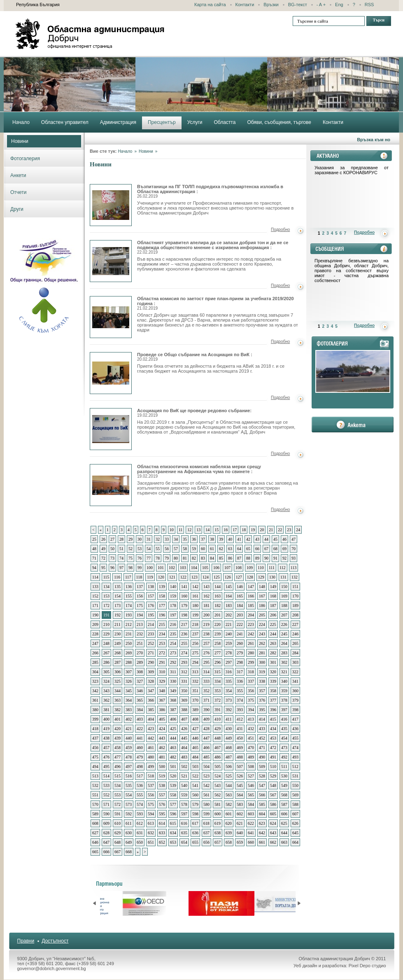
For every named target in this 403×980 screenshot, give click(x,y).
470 (251, 748)
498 (140, 766)
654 (184, 842)
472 (273, 748)
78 (158, 558)
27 (112, 539)
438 (106, 738)
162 (206, 596)
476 (106, 757)
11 (181, 530)
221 (229, 624)
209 (95, 624)
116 (117, 577)
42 (248, 539)
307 (129, 672)
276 (206, 653)
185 (251, 605)
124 (206, 577)
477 (118, 757)
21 (271, 530)
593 (140, 814)
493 (295, 757)
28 (121, 539)
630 (129, 833)
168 (273, 596)
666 (106, 852)
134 (106, 587)
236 (184, 634)
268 (118, 653)
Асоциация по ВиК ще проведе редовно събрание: (194, 413)
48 (94, 549)
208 (295, 615)
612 (140, 823)
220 (218, 624)
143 (206, 587)
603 (251, 814)
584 (251, 804)
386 (162, 710)
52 (130, 549)
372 (218, 700)
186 (262, 605)
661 (262, 842)
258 (218, 643)
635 (184, 833)
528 (262, 776)
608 (95, 823)
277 (218, 653)
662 (273, 842)
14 (207, 530)
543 (218, 785)
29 (130, 539)
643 (273, 833)
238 (206, 634)
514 (106, 776)
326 (129, 681)
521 (184, 776)
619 (218, 823)
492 (284, 757)
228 (95, 634)
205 (262, 615)
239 (218, 634)
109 (250, 568)
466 (206, 748)
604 (262, 814)
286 (106, 662)
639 (229, 833)
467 (218, 748)
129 (261, 577)
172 (106, 605)
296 (218, 662)
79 (167, 558)
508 (251, 766)
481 (162, 757)
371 (206, 700)
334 (218, 681)
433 (262, 729)
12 (189, 530)
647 (106, 842)
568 (284, 795)
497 (129, 766)
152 (95, 596)
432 (251, 729)
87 (239, 558)
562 (218, 795)
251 (140, 643)
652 (162, 842)
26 (103, 539)
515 (118, 776)
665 (95, 852)
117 (128, 577)
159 (173, 596)
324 (106, 681)
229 (106, 634)
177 (162, 605)
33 (167, 539)
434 (273, 729)
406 (173, 719)
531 (295, 776)
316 (229, 672)
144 (218, 587)
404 (151, 719)
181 (206, 605)
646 (95, 842)
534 (118, 785)
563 (229, 795)
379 (295, 700)
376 (262, 700)
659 (240, 842)
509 (262, 766)
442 (151, 738)
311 (173, 672)
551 (95, 795)
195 (151, 615)
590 (106, 814)
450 (240, 738)
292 (173, 662)
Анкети (18, 175)
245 (284, 634)
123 (195, 577)
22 (280, 530)
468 (229, 748)
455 (295, 738)
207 (284, 615)
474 (295, 748)
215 (162, 624)
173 (118, 605)
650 (140, 842)
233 (151, 634)
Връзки (271, 5)
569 (295, 795)
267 (106, 653)
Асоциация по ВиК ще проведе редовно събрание (111, 429)
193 (129, 615)
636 (195, 833)
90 (266, 558)
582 (229, 804)
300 (262, 662)
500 (162, 766)
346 (140, 691)
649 (129, 842)
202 (229, 615)
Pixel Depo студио (367, 966)
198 (184, 615)
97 (121, 568)
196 (162, 615)
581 (218, 804)
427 (195, 729)
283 (284, 653)
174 (129, 605)
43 (257, 539)
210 (106, 624)
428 (206, 729)
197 (173, 615)
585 (262, 804)
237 (195, 634)
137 (140, 587)
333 (206, 681)
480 (151, 757)
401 (118, 719)
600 (218, 814)
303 (295, 662)
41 (239, 539)
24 (298, 530)
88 (248, 558)
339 (273, 681)
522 (195, 776)
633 (162, 833)
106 (216, 568)
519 (162, 776)
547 (262, 785)
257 (206, 643)
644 (284, 833)
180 (195, 605)
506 (229, 766)
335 (229, 681)
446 (195, 738)
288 (129, 662)
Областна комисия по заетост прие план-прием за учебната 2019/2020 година (111, 317)
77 (149, 558)
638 (218, 833)
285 (95, 662)
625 (284, 823)
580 (206, 804)
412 (240, 719)
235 (173, 634)
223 (251, 624)
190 (95, 615)
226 (284, 624)
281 (262, 653)
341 (295, 681)
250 (129, 643)
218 (195, 624)
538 (162, 785)
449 (229, 738)
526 (240, 776)
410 (218, 719)
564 (240, 795)
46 (284, 539)
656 (206, 842)
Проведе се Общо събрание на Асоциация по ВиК (111, 373)
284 (295, 653)
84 (212, 558)
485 (206, 757)
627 (95, 833)
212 (129, 624)
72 (103, 558)
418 (95, 729)
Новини (20, 141)
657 (218, 842)
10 (172, 530)
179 (184, 605)
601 (229, 814)
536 (140, 785)
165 (240, 596)
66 (257, 549)
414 (262, 719)
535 (129, 785)
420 (118, 729)
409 (206, 719)
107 (227, 568)
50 (112, 549)
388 (184, 710)
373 (229, 700)
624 (273, 823)
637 (206, 833)
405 (162, 719)
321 (284, 672)
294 (195, 662)
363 (118, 700)
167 (262, 596)
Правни (26, 941)
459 (129, 748)
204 (251, 615)
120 (161, 577)
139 (162, 587)
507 (240, 766)
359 (284, 691)
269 (129, 653)
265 (295, 643)
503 (195, 766)
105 (205, 568)
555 (140, 795)
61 (212, 549)
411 (229, 719)
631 (140, 833)
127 (239, 577)
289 (140, 662)
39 (221, 539)
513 (95, 776)
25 (94, 539)
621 (240, 823)
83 (203, 558)
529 (273, 776)
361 (95, 700)
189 (295, 605)
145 (229, 587)
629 (118, 833)
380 (95, 710)
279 (240, 653)
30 (140, 539)
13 (198, 530)
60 (203, 549)
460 (140, 748)
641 (251, 833)
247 (95, 643)
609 (106, 823)
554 (129, 795)
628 (106, 833)
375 (251, 700)
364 (129, 700)
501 (173, 766)
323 (95, 681)
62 (221, 549)
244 (273, 634)
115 (106, 577)
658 (229, 842)
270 (140, 653)
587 (284, 804)
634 (173, 833)
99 (140, 568)
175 (140, 605)
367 (162, 700)
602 (240, 814)
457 (106, 748)
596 (173, 814)
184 (240, 605)
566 (262, 795)
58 (185, 549)
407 (184, 719)
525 (229, 776)
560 (195, 795)
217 (184, 624)
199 (195, 615)
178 (173, 605)
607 (295, 814)
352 (206, 691)
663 (284, 842)
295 (206, 662)
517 (140, 776)
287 (118, 662)
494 (95, 766)
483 (184, 757)
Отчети (19, 192)
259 (229, 643)
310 (162, 672)
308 (140, 672)
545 (240, 785)
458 (118, 748)
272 (162, 653)
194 (140, 615)
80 (176, 558)
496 (118, 766)
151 (295, 587)
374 (240, 700)
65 (248, 549)
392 (229, 710)
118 (139, 577)
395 (262, 710)
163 (218, 596)
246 (295, 634)
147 (251, 587)
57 (176, 549)
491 (273, 757)
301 (273, 662)
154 (118, 596)
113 (294, 568)
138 (151, 587)
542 (206, 785)
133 (95, 587)
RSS (369, 5)
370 (195, 700)
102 (172, 568)
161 (195, 596)
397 (284, 710)
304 (95, 672)
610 (118, 823)
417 (295, 719)
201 (218, 615)
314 (206, 672)
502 (184, 766)
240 (229, 634)
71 (94, 558)
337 (251, 681)
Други (17, 209)
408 (195, 719)
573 (129, 804)
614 (162, 823)
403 (140, 719)
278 (229, 653)
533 (106, 785)
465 (195, 748)
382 (118, 710)
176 (151, 605)
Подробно (280, 230)
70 (294, 549)
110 (261, 568)
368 (173, 700)
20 (262, 530)
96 (112, 568)
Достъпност (55, 941)
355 (240, 691)
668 (129, 852)
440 (129, 738)
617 (195, 823)
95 (103, 568)
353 (218, 691)
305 (106, 672)
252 (151, 643)
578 (184, 804)
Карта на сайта (210, 5)
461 (151, 748)
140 (173, 587)
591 (118, 814)
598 (195, 814)
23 (289, 530)
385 (151, 710)
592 (129, 814)
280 (251, 653)
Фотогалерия (25, 159)
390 (206, 710)
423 (151, 729)
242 (251, 634)
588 (295, 804)
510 (273, 766)
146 (240, 587)
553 (118, 795)
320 (273, 672)
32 (158, 539)
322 (295, 672)
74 (121, 558)
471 (262, 748)
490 (262, 757)
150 (284, 587)
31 (149, 539)
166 (251, 596)
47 (294, 539)
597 (184, 814)
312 (184, 672)
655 (195, 842)
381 (106, 710)
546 (251, 785)
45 (275, 539)
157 (151, 596)
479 (140, 757)
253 (162, 643)
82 (194, 558)
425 (173, 729)
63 (230, 549)
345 (129, 691)
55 (158, 549)
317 (240, 672)
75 (130, 558)
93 (294, 558)
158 (162, 596)
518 (151, 776)
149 (273, 587)
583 (240, 804)
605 (273, 814)
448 (218, 738)
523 (206, 776)
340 (284, 681)
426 (184, 729)
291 (162, 662)
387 (173, 710)
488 (240, 757)
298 (240, 662)
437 (95, 738)
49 (103, 549)
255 (184, 643)
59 (194, 549)
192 (118, 615)
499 (151, 766)
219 (206, 624)
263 (273, 643)
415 (273, 719)
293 (184, 662)
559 (184, 795)
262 (262, 643)
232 (140, 634)
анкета (353, 425)
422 (140, 729)
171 (95, 605)
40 (230, 539)
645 (295, 833)
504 (206, 766)
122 (183, 577)
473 (284, 748)
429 (218, 729)
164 (229, 596)
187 (273, 605)
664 (295, 842)
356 (251, 691)
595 (162, 814)
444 (173, 738)
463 (173, 748)
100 (150, 568)
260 (240, 643)
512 (295, 766)
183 (229, 605)
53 (140, 549)
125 (217, 577)
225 (273, 624)
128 (250, 577)
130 (272, 577)
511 (284, 766)
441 (140, 738)
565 (251, 795)
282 (273, 653)
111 (272, 568)
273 (173, 653)
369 (184, 700)
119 (150, 577)
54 (149, 549)
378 (284, 700)
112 (283, 568)
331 (184, 681)
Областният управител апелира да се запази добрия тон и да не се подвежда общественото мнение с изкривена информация (111, 261)
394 (251, 710)
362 (106, 700)
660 (251, 842)
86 (230, 558)
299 (251, 662)
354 (229, 691)
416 (284, 719)
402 (129, 719)
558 (173, 795)
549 (284, 785)
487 (229, 757)
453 (273, 738)
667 (118, 852)
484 (195, 757)
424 (162, 729)
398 (295, 710)
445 (184, 738)
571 (106, 804)
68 (275, 549)
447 (206, 738)
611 (129, 823)
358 (273, 691)
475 (95, 757)
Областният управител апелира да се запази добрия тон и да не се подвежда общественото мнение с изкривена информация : (213, 247)
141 (184, 587)
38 (212, 539)
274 (184, 653)
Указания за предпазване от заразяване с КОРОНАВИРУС (352, 170)
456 (95, 748)
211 (118, 624)
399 (95, 719)
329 (162, 681)
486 (218, 757)
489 (251, 757)
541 (195, 785)
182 (218, 605)
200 (206, 615)
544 (229, 785)
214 (151, 624)
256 (195, 643)
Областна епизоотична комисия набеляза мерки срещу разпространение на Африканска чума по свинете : (199, 471)
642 (262, 833)
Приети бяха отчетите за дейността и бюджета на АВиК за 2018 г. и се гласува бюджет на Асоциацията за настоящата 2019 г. (211, 369)
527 (251, 776)
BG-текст (298, 5)
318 (251, 672)
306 (118, 672)
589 (95, 814)
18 (244, 530)
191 (106, 615)
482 (173, 757)
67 (266, 549)
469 (240, 748)
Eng (339, 5)
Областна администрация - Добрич (90, 34)
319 (262, 672)
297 (229, 662)
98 (130, 568)
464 (184, 748)
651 (151, 842)
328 (151, 681)
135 (118, 587)
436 (295, 729)
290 (151, 662)
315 (218, 672)
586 (273, 804)
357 (262, 691)
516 (129, 776)
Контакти (245, 5)
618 (206, 823)
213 (140, 624)
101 (161, 568)
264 (284, 643)
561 (206, 795)
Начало (125, 151)
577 (173, 804)
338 (262, 681)
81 (185, 558)
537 (151, 785)
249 (118, 643)
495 (106, 766)
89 (257, 558)
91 (275, 558)
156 (140, 596)
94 (94, 568)
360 (295, 691)
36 (194, 539)
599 (206, 814)
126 (228, 577)
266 (95, 653)
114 (95, 577)
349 (173, 691)
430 (229, 729)
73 (112, 558)
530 (284, 776)
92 (284, 558)
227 (295, 624)
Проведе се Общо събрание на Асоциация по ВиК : (195, 357)
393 (240, 710)
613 (151, 823)
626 (295, 823)
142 (195, 587)
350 (184, 691)
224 (262, 624)
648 (118, 842)
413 (251, 719)
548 (273, 785)
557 (162, 795)
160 (184, 596)
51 (121, 549)
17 (235, 530)
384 (140, 710)
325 (118, 681)
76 (140, 558)
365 (140, 700)
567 (273, 795)
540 (184, 785)
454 (284, 738)
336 (240, 681)
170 (295, 596)
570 (95, 804)
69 (284, 549)
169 (284, 596)
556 (151, 795)
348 (162, 691)
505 (218, 766)
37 (203, 539)
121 (172, 577)
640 (240, 833)
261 (251, 643)
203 (240, 615)
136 (129, 587)
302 (284, 662)
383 (129, 710)
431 (240, 729)
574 (140, 804)
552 (106, 795)
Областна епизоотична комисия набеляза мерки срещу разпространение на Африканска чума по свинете (111, 485)
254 (173, 643)
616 (184, 823)
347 (151, 691)
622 (251, 823)
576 (162, 804)
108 (239, 568)
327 (140, 681)
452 (262, 738)
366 (151, 700)
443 (162, 738)
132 (295, 577)
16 (226, 530)
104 (194, 568)
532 (95, 785)
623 (262, 823)
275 (195, 653)
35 (185, 539)
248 (106, 643)
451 (251, 738)
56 (167, 549)
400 (106, 719)
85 (221, 558)
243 (262, 634)
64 (239, 549)
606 (284, 814)
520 (173, 776)
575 (151, 804)
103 (183, 568)
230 (118, 634)
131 (283, 577)
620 (229, 823)
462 (162, 748)
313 (195, 672)
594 (151, 814)
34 (176, 539)
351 (195, 691)
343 (106, 691)
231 (129, 634)
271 (151, 653)
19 (253, 530)
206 (273, 615)
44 (266, 539)
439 (118, 738)
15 (217, 530)
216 (173, 624)
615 (173, 823)
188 (284, 605)
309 (151, 672)
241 (240, 634)
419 (106, 729)
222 (240, 624)
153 (106, 596)
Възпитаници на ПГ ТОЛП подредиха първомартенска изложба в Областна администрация (111, 205)
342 (95, 691)
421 (129, 729)
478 (129, 757)
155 (129, 596)
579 (195, 804)
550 (295, 785)
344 (118, 691)
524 (218, 776)
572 (118, 804)
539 (173, 785)
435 (284, 729)
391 (218, 710)
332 (195, 681)
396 (273, 710)
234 (162, 634)
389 (195, 710)
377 (273, 700)
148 (262, 587)
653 (173, 842)
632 (151, 833)
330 (173, 681)
